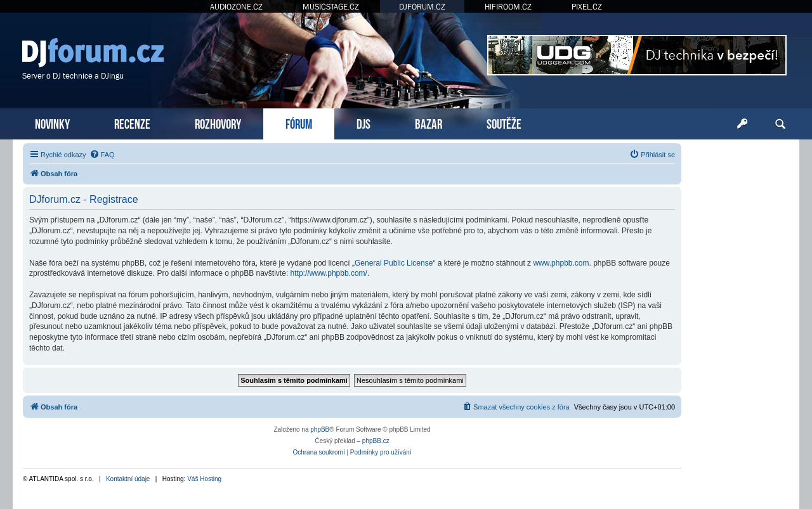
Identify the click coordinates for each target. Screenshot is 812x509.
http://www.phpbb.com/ (329, 273)
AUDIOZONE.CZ (236, 7)
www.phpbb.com (561, 263)
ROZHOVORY (218, 123)
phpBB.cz (376, 441)
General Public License (394, 263)
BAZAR (429, 123)
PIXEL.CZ (587, 7)
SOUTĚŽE (504, 123)
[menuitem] (102, 155)
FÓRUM (299, 123)
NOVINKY (52, 123)
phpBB (320, 429)
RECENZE (132, 123)
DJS (363, 123)
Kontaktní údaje (128, 479)
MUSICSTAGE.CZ (331, 7)
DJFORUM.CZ (422, 7)
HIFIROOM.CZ (508, 7)
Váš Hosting (204, 479)
